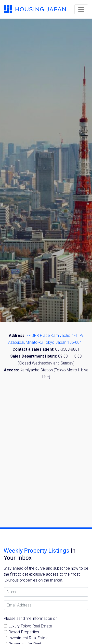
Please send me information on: (31, 618)
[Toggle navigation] (81, 9)
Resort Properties (24, 632)
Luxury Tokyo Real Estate (30, 626)
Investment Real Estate (29, 638)
